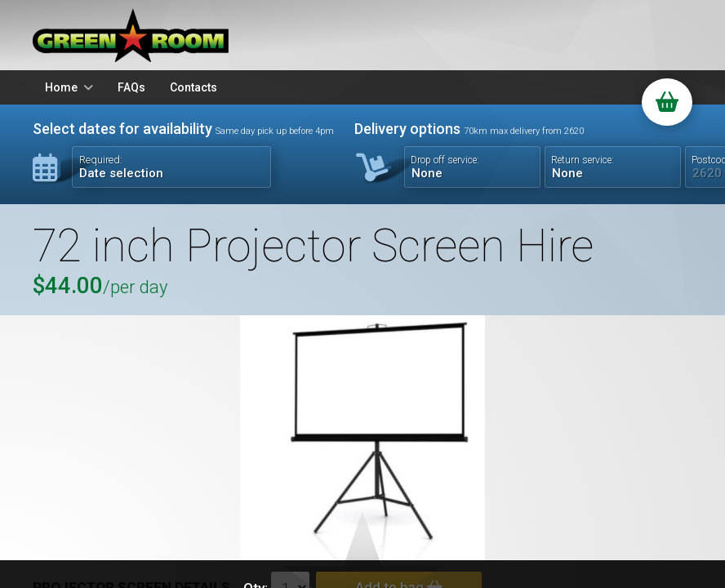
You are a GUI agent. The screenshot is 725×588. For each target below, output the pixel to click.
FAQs (131, 87)
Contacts (193, 87)
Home (61, 87)
